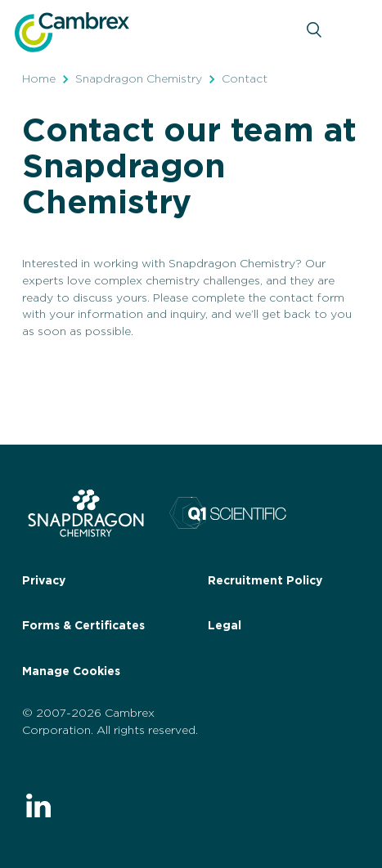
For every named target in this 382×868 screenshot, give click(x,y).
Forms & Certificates (83, 626)
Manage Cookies (71, 672)
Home (39, 79)
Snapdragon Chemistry (139, 79)
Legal (225, 626)
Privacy (44, 581)
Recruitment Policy (265, 581)
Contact (245, 79)
